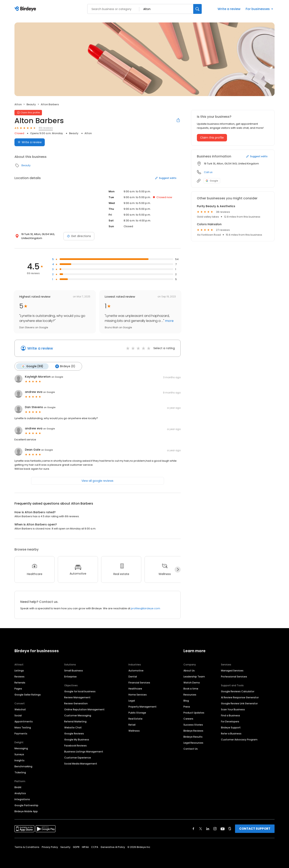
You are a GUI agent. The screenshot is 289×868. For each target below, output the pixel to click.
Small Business (74, 670)
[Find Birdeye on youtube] (223, 828)
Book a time (191, 688)
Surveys (19, 754)
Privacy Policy (50, 847)
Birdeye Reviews (193, 731)
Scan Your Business (233, 709)
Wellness (134, 731)
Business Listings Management (84, 751)
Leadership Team (194, 676)
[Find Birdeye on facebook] (193, 828)
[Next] (178, 569)
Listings (19, 670)
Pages (18, 688)
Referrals (20, 682)
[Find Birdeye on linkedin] (208, 828)
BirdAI (18, 787)
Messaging (21, 748)
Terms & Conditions (27, 847)
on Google (57, 377)
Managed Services (232, 670)
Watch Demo (192, 682)
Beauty (31, 104)
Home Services (138, 694)
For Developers (230, 721)
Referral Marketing (75, 721)
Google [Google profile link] (212, 181)
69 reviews (46, 128)
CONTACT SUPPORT (255, 828)
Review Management (77, 697)
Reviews (19, 676)
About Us (189, 670)
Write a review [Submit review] (30, 142)
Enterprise (70, 676)
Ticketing (20, 772)
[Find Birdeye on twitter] (201, 828)
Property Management (142, 706)
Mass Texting (23, 727)
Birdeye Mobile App (26, 811)
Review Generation (76, 703)
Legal (132, 700)
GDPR (76, 847)
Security (65, 847)
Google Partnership (26, 805)
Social (18, 715)
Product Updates (194, 712)
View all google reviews (97, 481)
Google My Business (77, 739)
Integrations (22, 799)
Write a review (229, 9)
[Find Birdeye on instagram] (215, 828)
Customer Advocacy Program (239, 739)
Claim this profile (212, 138)
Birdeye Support (231, 727)
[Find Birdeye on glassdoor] (230, 828)
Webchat (20, 709)
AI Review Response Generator (240, 697)
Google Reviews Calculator (238, 691)
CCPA (95, 847)
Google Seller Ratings (28, 694)
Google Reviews (74, 733)
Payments (21, 733)
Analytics (20, 793)
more (169, 321)
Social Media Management (81, 763)
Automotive (136, 670)
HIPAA (85, 847)
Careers (188, 718)
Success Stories (193, 725)
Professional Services (234, 676)
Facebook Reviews (75, 745)
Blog (186, 700)
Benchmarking (23, 766)
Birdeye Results (193, 737)
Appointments (24, 721)
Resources (190, 694)
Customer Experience (78, 757)
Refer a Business (231, 733)
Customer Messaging (78, 715)
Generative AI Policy (113, 847)
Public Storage (137, 712)
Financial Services (139, 682)
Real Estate (135, 718)
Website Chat (73, 727)
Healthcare (135, 688)
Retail (132, 725)
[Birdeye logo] (26, 9)
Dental (133, 676)
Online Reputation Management (84, 709)
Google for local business (80, 691)
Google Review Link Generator (239, 703)
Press (187, 706)
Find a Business (230, 715)
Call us (208, 172)
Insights (19, 760)
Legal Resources (193, 743)
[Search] (197, 9)
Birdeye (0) (65, 366)
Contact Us (191, 749)
